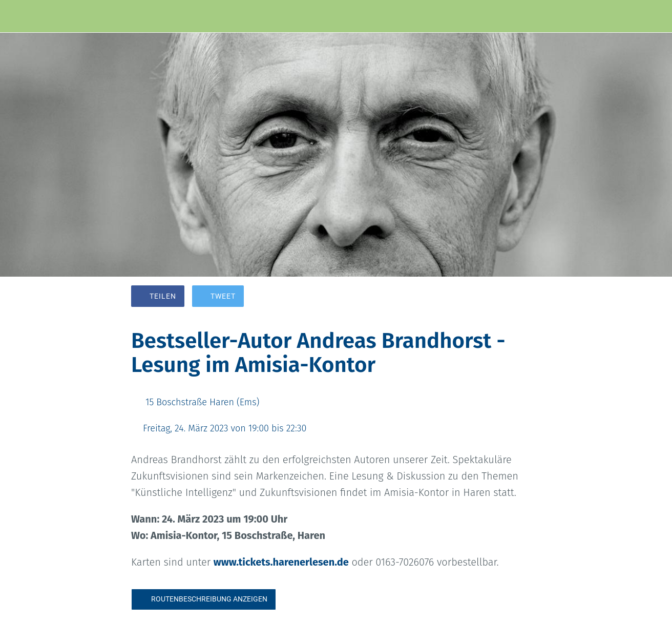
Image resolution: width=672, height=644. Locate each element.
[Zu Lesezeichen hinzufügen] (504, 297)
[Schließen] (16, 16)
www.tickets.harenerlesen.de (281, 562)
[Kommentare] (529, 297)
